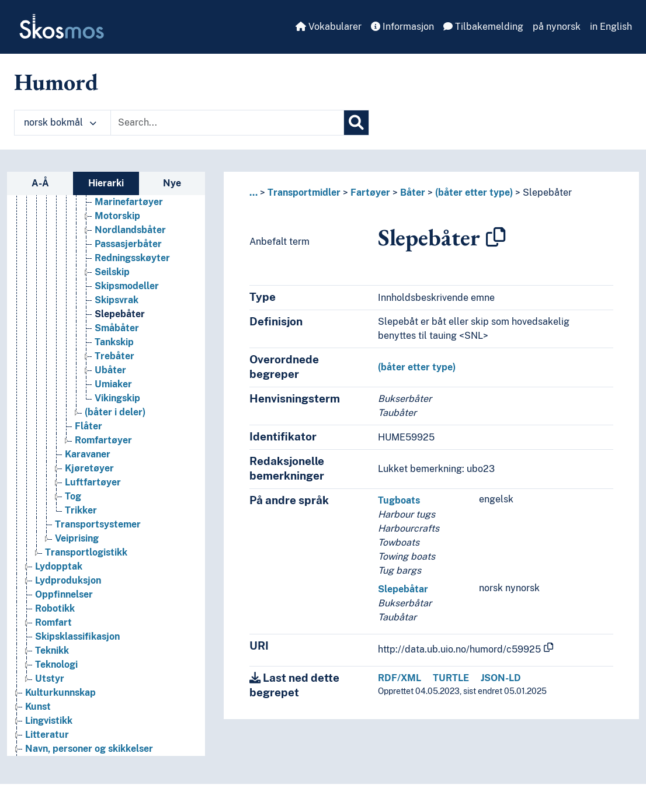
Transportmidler (304, 192)
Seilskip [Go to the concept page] (112, 272)
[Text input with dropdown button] (227, 123)
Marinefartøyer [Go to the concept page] (129, 202)
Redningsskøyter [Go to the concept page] (132, 258)
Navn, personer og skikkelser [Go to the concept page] (89, 749)
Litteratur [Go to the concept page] (47, 735)
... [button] (253, 192)
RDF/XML (400, 678)
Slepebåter (547, 192)
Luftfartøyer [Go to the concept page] (93, 482)
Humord (56, 82)
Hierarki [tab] (106, 183)
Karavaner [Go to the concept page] (88, 454)
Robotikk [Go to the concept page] (55, 608)
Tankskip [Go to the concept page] (114, 342)
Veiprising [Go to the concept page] (77, 538)
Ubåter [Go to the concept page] (110, 370)
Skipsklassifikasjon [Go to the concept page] (77, 636)
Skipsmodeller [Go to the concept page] (127, 286)
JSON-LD (501, 678)
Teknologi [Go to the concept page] (56, 664)
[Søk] (356, 123)
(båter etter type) (474, 192)
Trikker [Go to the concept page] (81, 510)
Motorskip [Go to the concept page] (117, 216)
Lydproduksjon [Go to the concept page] (68, 580)
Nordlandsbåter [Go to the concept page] (130, 230)
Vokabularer (329, 27)
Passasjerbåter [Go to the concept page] (128, 244)
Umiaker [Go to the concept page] (113, 384)
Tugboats (399, 500)
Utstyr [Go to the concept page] (50, 679)
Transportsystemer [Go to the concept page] (98, 524)
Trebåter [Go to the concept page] (114, 356)
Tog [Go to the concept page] (73, 496)
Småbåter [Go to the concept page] (117, 328)
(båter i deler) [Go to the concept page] (115, 412)
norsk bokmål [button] (60, 122)
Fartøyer (370, 192)
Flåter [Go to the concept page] (88, 426)
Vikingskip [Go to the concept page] (117, 398)
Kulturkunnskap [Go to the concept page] (60, 693)
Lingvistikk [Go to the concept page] (49, 721)
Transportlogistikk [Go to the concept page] (86, 552)
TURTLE (451, 678)
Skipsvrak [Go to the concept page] (117, 300)
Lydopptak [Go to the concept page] (59, 566)
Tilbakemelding (483, 27)
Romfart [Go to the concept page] (53, 622)
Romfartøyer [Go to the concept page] (103, 440)
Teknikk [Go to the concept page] (52, 650)
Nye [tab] (172, 183)
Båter (413, 192)
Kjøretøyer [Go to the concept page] (89, 468)
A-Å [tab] (40, 183)
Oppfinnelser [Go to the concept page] (64, 594)
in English (611, 27)
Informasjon (402, 27)
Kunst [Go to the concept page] (38, 707)
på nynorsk (557, 27)
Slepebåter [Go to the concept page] (120, 314)
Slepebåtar (403, 589)
